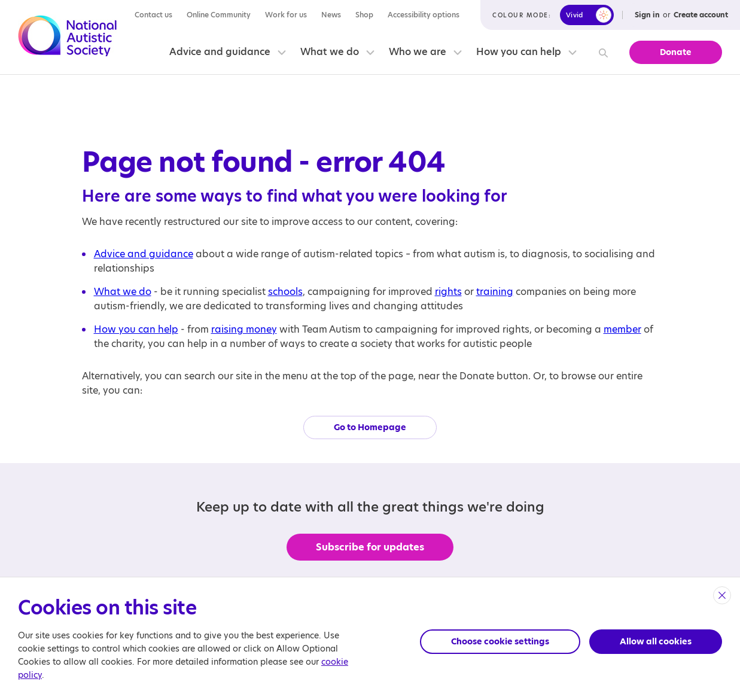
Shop (364, 15)
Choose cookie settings (500, 641)
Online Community (219, 15)
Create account (701, 15)
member (622, 329)
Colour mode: (522, 15)
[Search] (602, 52)
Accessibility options (424, 15)
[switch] (587, 15)
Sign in (647, 15)
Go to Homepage (370, 427)
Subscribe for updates (370, 547)
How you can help (519, 52)
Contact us (153, 15)
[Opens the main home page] (68, 38)
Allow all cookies (656, 641)
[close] (722, 595)
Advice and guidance (220, 52)
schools (285, 292)
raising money (244, 329)
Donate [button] (676, 52)
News (331, 15)
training (495, 292)
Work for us (286, 15)
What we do (330, 52)
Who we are (418, 52)
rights (448, 292)
